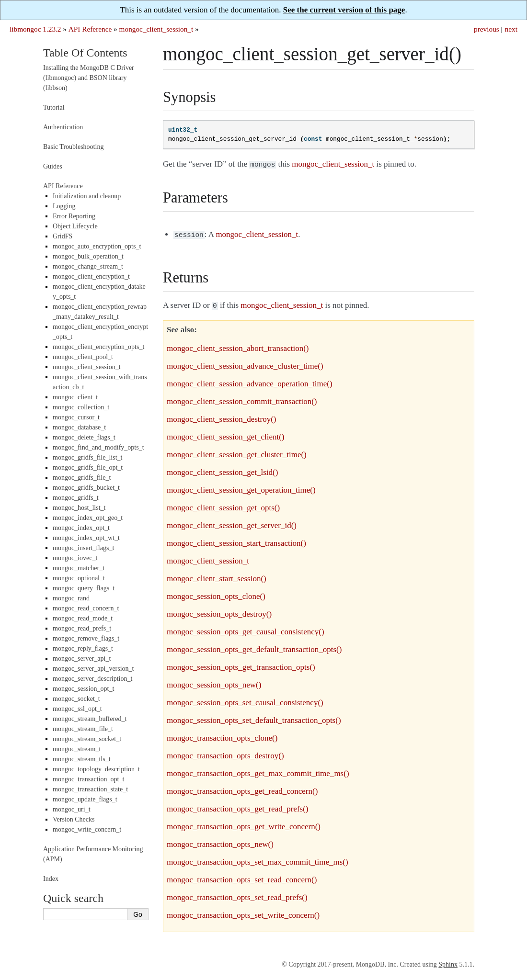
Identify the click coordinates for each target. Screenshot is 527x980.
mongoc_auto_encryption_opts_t (97, 246)
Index (51, 879)
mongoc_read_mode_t (83, 618)
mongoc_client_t (75, 397)
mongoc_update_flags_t (85, 799)
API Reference (90, 29)
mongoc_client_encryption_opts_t (98, 347)
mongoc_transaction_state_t (90, 789)
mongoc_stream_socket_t (87, 739)
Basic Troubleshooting (73, 147)
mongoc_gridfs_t (76, 498)
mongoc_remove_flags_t (86, 638)
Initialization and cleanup (87, 196)
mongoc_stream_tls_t (82, 759)
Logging (64, 206)
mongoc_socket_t (76, 699)
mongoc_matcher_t (79, 568)
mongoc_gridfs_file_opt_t (88, 467)
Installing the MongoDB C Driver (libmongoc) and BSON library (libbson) (89, 78)
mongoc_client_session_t (156, 29)
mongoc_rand (71, 598)
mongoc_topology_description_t (96, 769)
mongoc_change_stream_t (88, 266)
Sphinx (448, 962)
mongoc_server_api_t (82, 659)
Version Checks (74, 819)
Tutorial (54, 107)
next (511, 29)
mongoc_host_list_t (79, 508)
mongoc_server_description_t (92, 679)
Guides (53, 166)
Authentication (63, 127)
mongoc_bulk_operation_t (88, 256)
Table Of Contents (85, 53)
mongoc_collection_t (81, 407)
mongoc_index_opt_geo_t (88, 518)
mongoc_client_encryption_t (91, 276)
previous (487, 29)
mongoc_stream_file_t (83, 729)
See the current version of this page (344, 10)
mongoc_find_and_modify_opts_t (98, 447)
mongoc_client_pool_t (83, 357)
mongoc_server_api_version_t (93, 669)
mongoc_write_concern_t (87, 829)
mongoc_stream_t (77, 749)
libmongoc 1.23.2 (35, 29)
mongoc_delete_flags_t (84, 437)
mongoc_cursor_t (76, 417)
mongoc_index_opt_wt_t (86, 538)
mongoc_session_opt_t (83, 689)
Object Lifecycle (75, 226)
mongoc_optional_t (79, 578)
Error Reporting (74, 216)
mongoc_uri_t (72, 809)
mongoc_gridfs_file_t (82, 478)
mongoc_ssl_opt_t (77, 709)
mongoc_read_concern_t (86, 608)
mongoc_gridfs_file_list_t (87, 457)
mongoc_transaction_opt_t (88, 779)
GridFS (63, 236)
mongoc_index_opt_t (81, 528)
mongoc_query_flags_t (84, 588)
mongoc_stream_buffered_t (90, 719)
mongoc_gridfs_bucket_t (86, 488)
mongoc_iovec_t (75, 558)
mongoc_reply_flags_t (83, 648)
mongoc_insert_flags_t (83, 548)
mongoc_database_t (79, 427)
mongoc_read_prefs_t (82, 628)
